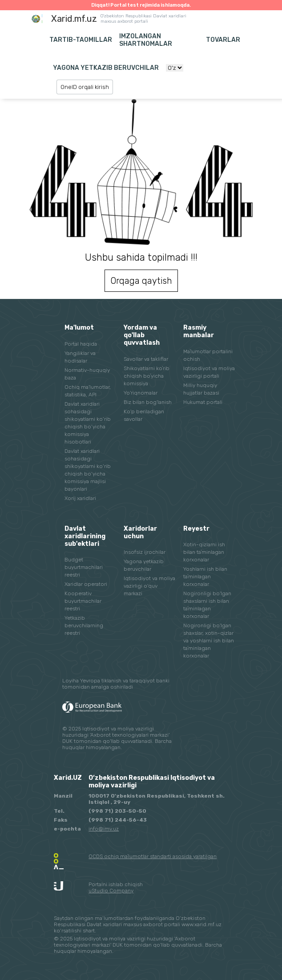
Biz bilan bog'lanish (148, 402)
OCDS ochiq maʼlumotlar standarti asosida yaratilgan (153, 856)
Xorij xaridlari (80, 498)
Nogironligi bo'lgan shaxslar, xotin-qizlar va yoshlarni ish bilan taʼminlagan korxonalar (209, 641)
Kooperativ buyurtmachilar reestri (83, 601)
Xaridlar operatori (86, 584)
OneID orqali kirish (85, 87)
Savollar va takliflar (146, 359)
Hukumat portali (203, 402)
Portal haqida (81, 344)
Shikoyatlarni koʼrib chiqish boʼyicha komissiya (147, 376)
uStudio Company (111, 891)
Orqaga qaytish (141, 281)
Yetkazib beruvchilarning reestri (84, 625)
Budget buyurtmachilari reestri (84, 567)
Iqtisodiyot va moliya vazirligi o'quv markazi (149, 586)
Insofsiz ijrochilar (145, 552)
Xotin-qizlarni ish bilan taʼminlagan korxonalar (204, 552)
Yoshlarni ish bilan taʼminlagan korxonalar (205, 577)
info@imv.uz (104, 829)
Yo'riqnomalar (141, 393)
